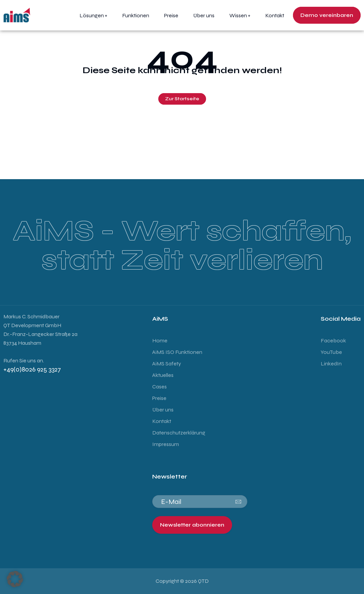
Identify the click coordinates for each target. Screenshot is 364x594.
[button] (15, 579)
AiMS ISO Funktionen (177, 352)
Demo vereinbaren (327, 15)
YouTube (331, 352)
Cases (160, 387)
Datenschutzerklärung (179, 433)
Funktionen (136, 15)
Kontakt (275, 15)
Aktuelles (163, 375)
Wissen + (240, 15)
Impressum (166, 444)
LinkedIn (331, 364)
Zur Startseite (182, 99)
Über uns (204, 15)
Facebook (333, 341)
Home (160, 341)
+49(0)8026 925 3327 (33, 369)
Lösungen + (93, 15)
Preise (171, 15)
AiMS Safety (167, 364)
